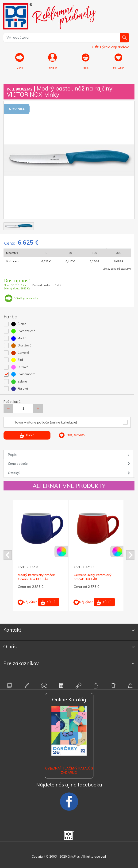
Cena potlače (18, 464)
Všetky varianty (21, 298)
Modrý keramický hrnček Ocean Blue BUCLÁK (36, 577)
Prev (8, 555)
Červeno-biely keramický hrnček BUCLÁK (93, 577)
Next (130, 555)
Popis (12, 455)
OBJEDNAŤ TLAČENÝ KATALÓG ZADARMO (69, 770)
